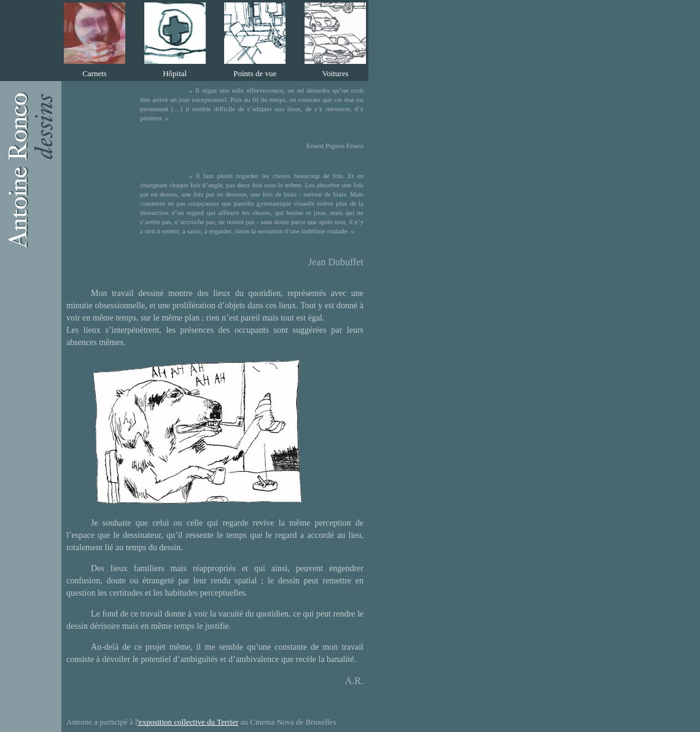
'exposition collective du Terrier (188, 722)
